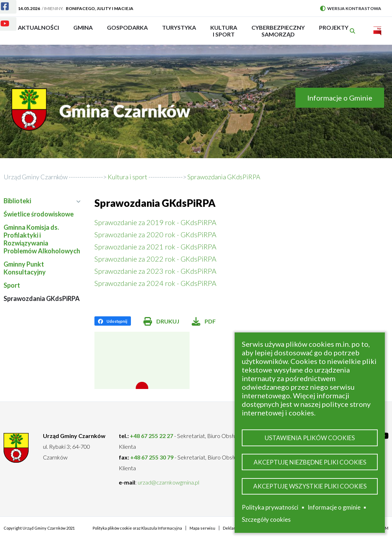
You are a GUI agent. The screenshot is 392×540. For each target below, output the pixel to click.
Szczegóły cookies (266, 519)
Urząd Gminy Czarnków (36, 177)
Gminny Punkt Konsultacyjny (25, 268)
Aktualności (38, 27)
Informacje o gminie (334, 507)
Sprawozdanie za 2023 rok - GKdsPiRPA (155, 271)
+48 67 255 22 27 (151, 436)
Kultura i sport (224, 31)
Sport (12, 285)
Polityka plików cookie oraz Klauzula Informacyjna (137, 528)
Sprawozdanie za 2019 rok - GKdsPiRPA (155, 222)
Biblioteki (42, 201)
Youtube (1, 19)
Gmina (85, 31)
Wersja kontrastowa (351, 8)
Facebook (1, 2)
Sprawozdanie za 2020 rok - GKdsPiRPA (155, 234)
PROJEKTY (334, 31)
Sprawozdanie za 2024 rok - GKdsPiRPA (155, 283)
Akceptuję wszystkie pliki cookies (310, 486)
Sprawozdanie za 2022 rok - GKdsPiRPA (155, 259)
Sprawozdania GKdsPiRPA (42, 298)
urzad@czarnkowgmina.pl (168, 482)
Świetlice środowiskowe (39, 214)
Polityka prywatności (270, 507)
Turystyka (179, 31)
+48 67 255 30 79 (152, 457)
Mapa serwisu (202, 528)
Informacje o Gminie (340, 98)
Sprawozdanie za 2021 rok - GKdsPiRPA (155, 247)
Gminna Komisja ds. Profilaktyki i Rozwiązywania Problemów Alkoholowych (42, 239)
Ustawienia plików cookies (310, 436)
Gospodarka (127, 31)
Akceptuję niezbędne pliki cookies (310, 461)
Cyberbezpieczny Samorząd (278, 31)
